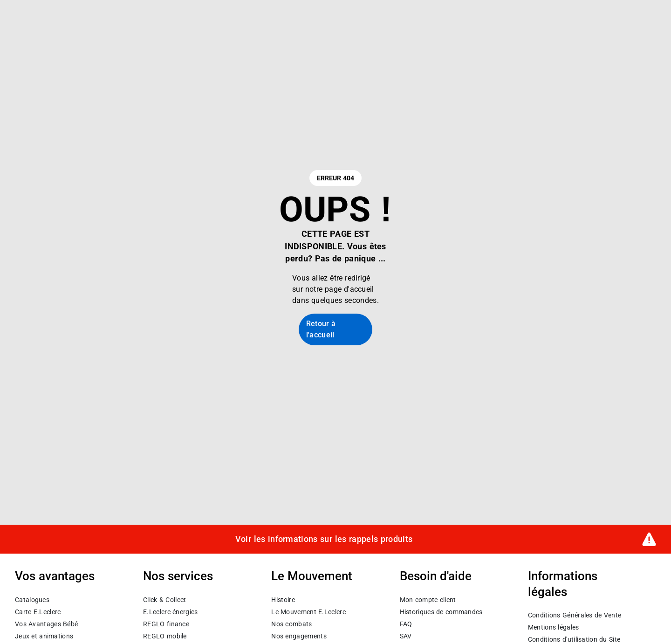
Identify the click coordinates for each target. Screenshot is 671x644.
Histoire (283, 599)
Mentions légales (554, 627)
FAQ (406, 623)
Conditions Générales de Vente (575, 615)
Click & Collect (164, 599)
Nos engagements (299, 636)
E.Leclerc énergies (170, 611)
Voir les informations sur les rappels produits (324, 539)
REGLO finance (166, 623)
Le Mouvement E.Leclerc (308, 611)
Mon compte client (428, 599)
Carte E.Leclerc (38, 611)
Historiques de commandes (441, 611)
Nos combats (291, 623)
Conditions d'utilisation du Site (574, 639)
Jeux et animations (44, 636)
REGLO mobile (165, 636)
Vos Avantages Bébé (46, 623)
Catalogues (32, 599)
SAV (406, 636)
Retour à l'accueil (321, 329)
